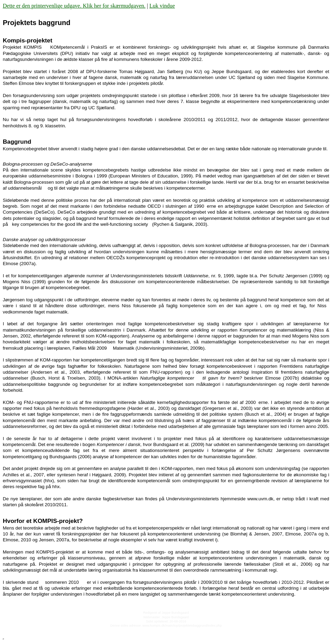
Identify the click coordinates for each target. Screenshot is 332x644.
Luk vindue (162, 6)
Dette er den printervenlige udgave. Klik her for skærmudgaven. (74, 6)
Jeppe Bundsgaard (175, 613)
